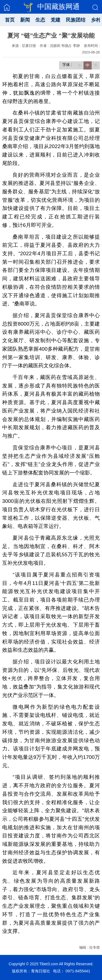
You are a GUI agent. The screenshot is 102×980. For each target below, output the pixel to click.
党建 (55, 20)
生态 (40, 20)
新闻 (25, 20)
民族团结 (76, 20)
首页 (10, 20)
